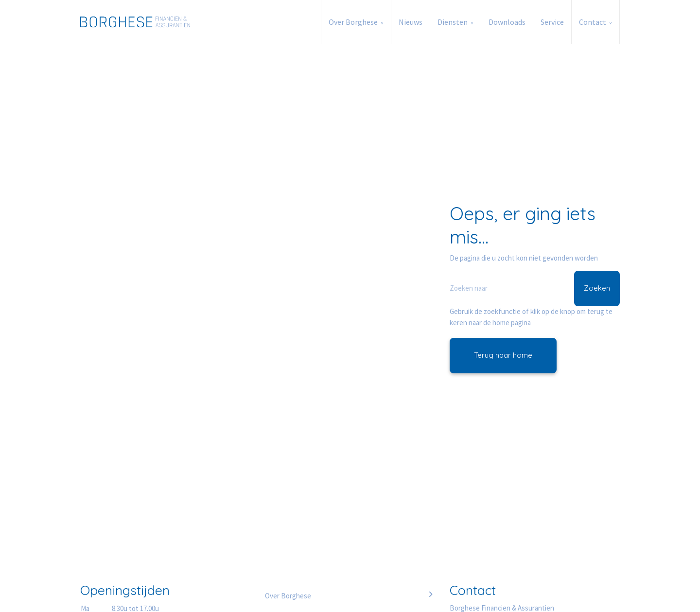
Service (552, 22)
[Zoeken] (535, 289)
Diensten (453, 22)
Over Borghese (353, 22)
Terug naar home (503, 355)
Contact (593, 22)
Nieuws (411, 22)
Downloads (507, 22)
